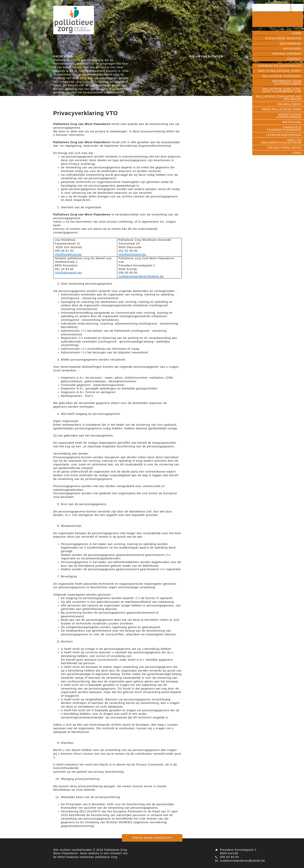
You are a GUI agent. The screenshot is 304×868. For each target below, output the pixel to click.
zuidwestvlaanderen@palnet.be (141, 276)
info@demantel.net (68, 273)
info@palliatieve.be (132, 254)
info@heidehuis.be (68, 254)
